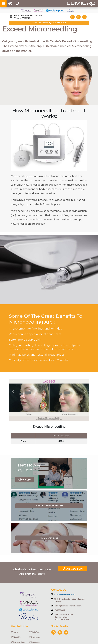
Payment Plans (18, 642)
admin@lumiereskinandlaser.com (66, 606)
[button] (13, 391)
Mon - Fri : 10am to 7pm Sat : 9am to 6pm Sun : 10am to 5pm (62, 617)
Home (14, 632)
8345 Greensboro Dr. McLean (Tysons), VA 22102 (68, 600)
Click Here (24, 480)
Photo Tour (34, 632)
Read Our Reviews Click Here (49, 506)
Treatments (34, 637)
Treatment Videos (49, 538)
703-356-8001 (73, 569)
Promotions (34, 642)
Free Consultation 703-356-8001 (49, 23)
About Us (16, 637)
